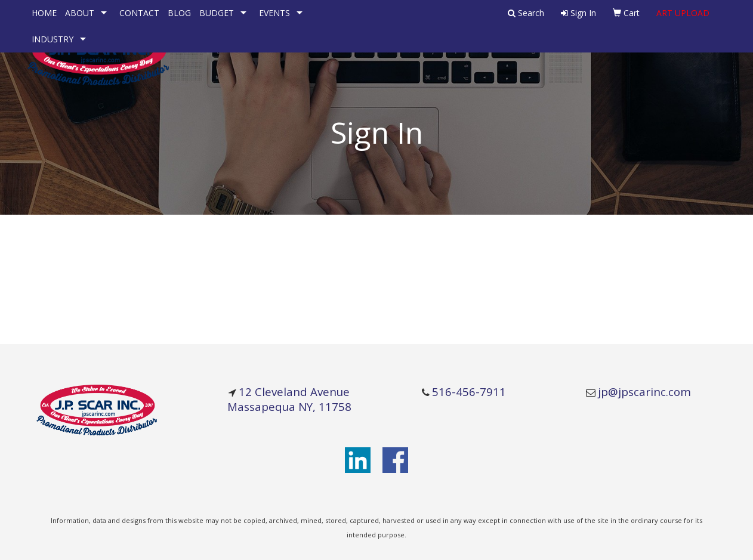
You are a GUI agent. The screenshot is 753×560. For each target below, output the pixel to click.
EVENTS (274, 13)
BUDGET (217, 13)
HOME (44, 13)
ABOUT (80, 13)
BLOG (179, 13)
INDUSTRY (53, 39)
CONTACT (139, 13)
